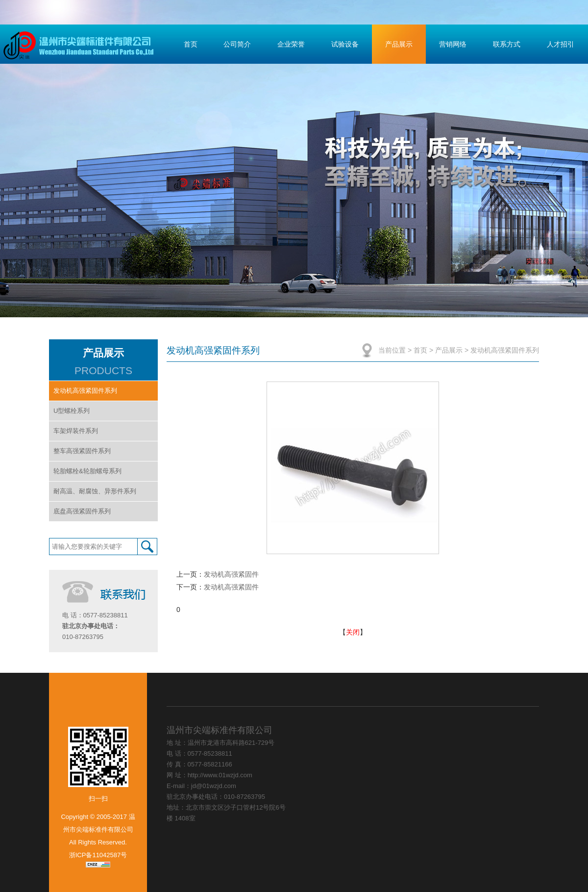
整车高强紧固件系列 (82, 451)
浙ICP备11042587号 (98, 855)
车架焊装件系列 (76, 431)
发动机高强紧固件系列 (85, 391)
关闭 (353, 632)
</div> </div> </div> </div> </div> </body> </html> (417, 779)
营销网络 (453, 44)
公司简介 (237, 44)
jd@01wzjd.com (214, 786)
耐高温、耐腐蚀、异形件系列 (95, 491)
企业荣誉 (291, 44)
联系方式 (507, 44)
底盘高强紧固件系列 (82, 511)
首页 (191, 44)
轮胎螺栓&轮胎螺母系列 (87, 471)
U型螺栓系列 (72, 411)
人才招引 (561, 44)
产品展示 (399, 44)
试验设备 (345, 44)
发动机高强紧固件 (231, 574)
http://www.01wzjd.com (220, 775)
